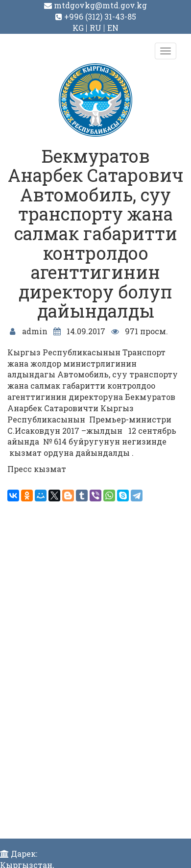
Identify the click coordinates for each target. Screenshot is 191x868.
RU (95, 28)
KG (78, 28)
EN (113, 28)
